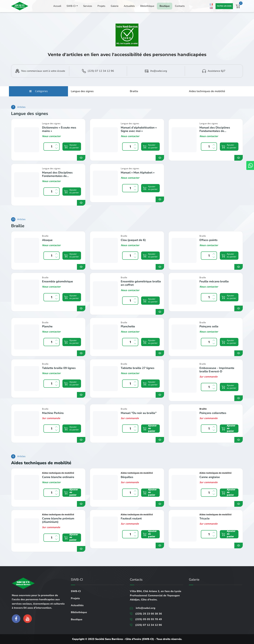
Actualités (129, 6)
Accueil (57, 6)
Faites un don (224, 6)
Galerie (115, 6)
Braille (134, 91)
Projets (101, 6)
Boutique (165, 6)
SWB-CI (71, 6)
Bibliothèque (147, 6)
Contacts (180, 6)
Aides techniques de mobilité (207, 91)
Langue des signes (82, 91)
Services (88, 6)
